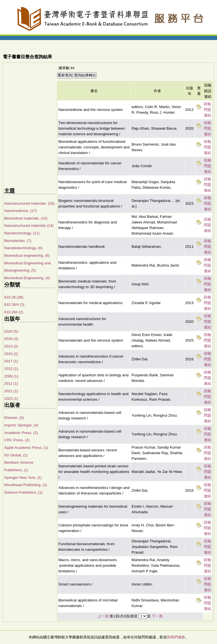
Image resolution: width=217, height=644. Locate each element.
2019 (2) (11, 354)
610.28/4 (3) (14, 305)
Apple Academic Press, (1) (26, 448)
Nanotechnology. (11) (22, 233)
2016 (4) (11, 339)
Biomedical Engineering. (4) (27, 278)
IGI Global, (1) (16, 455)
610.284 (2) (14, 312)
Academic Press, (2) (21, 433)
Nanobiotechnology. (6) (23, 248)
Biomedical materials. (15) (26, 218)
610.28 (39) (14, 297)
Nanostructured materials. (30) (29, 203)
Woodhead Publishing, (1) (26, 485)
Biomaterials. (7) (18, 241)
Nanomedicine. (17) (20, 211)
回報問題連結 (207, 110)
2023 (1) (11, 399)
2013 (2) (11, 346)
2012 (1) (11, 369)
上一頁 (103, 616)
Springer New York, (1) (23, 478)
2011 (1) (11, 383)
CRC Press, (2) (17, 440)
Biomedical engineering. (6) (27, 256)
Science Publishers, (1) (23, 492)
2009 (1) (11, 376)
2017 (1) (11, 361)
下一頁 (157, 616)
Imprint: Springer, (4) (21, 425)
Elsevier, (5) (14, 418)
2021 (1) (11, 391)
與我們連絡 (176, 637)
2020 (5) (11, 331)
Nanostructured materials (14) (29, 226)
